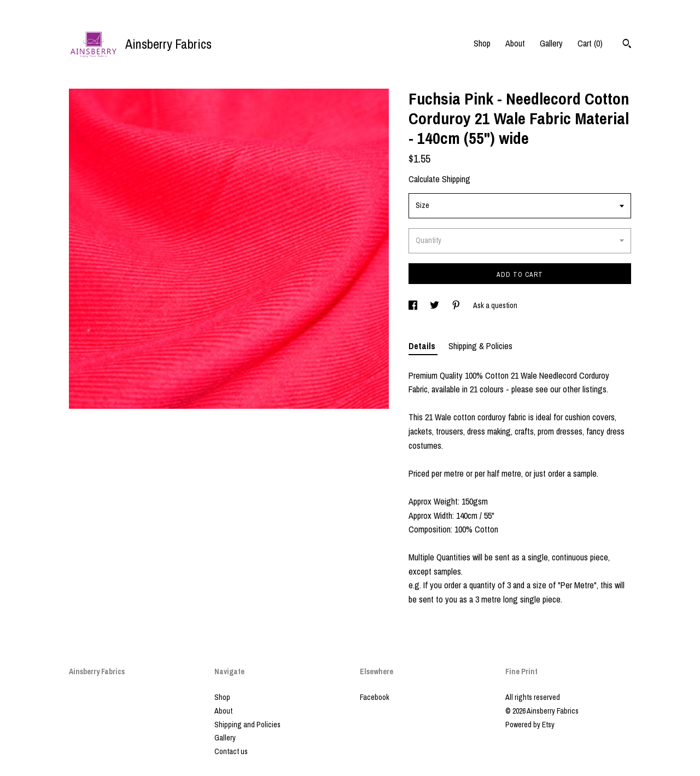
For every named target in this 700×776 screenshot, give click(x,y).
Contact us (231, 751)
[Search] (627, 45)
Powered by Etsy (530, 725)
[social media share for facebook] (414, 305)
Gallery (551, 43)
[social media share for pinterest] (457, 305)
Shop (482, 43)
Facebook (375, 697)
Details (423, 346)
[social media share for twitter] (435, 305)
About (515, 43)
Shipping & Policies (480, 346)
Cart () (590, 43)
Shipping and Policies (247, 725)
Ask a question (495, 305)
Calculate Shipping (439, 179)
